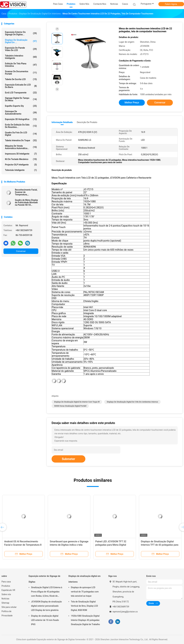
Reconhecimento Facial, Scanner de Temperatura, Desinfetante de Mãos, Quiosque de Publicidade (26, 192)
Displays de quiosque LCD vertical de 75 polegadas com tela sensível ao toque (85, 592)
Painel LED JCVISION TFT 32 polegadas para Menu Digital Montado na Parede (111, 545)
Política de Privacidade (7, 613)
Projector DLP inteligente (21, 165)
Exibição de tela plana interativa (21, 65)
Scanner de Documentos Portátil (21, 73)
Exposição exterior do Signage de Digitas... (21, 33)
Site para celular (9, 607)
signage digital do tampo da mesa (21, 99)
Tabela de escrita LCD (21, 79)
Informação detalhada (62, 122)
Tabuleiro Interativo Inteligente (21, 57)
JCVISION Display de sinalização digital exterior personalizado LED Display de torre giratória (46, 606)
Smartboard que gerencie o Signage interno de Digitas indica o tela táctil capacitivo (69, 545)
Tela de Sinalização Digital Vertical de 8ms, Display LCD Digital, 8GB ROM (84, 606)
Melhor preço (132, 103)
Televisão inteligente (21, 170)
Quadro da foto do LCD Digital (21, 134)
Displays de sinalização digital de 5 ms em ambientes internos (132, 402)
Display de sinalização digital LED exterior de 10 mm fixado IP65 (45, 620)
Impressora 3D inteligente (21, 154)
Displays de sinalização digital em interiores (84, 579)
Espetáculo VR (8, 590)
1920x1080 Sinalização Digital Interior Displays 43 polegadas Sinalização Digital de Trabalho (85, 620)
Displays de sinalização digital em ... (21, 41)
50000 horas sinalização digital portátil (70, 406)
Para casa (6, 582)
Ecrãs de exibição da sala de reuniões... (21, 126)
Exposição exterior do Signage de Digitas (44, 579)
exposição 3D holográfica (21, 119)
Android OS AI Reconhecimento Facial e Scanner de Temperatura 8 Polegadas (23, 545)
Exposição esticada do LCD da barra (21, 86)
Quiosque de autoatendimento (21, 113)
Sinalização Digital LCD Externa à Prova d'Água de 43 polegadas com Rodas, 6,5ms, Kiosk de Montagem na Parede (47, 592)
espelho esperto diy (21, 106)
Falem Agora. (171, 4)
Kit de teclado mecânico (21, 159)
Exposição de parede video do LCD (21, 49)
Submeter (68, 459)
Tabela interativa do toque (21, 140)
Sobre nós (6, 594)
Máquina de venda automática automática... (21, 147)
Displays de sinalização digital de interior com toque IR (77, 402)
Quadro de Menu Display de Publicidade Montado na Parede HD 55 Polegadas (26, 202)
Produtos (6, 586)
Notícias (5, 599)
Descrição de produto (87, 122)
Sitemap (5, 603)
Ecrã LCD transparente (21, 93)
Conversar (21, 251)
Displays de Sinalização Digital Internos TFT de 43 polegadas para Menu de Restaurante (160, 545)
